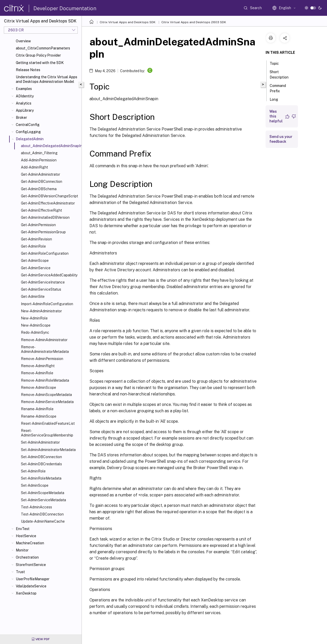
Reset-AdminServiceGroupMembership (47, 433)
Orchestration (27, 557)
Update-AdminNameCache (43, 521)
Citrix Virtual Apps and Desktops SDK (128, 22)
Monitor (22, 550)
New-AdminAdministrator (41, 311)
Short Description (282, 75)
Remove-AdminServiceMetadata (47, 402)
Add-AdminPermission (39, 160)
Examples (24, 89)
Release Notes (28, 70)
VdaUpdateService (31, 586)
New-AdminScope (36, 325)
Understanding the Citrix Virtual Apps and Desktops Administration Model (47, 79)
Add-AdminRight (34, 167)
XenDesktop (26, 593)
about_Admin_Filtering (39, 153)
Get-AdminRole (33, 246)
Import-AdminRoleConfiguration (47, 304)
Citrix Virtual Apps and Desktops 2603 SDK (194, 22)
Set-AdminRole (33, 471)
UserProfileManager (33, 579)
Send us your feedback (281, 139)
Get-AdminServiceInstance (43, 282)
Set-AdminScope (35, 485)
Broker (21, 118)
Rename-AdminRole (37, 409)
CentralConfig (28, 125)
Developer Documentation (65, 8)
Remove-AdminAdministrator (44, 340)
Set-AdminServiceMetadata (43, 500)
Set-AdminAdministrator (40, 442)
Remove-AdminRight (38, 366)
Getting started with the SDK (40, 63)
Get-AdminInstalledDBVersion (45, 217)
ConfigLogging (28, 132)
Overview (23, 41)
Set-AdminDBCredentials (41, 464)
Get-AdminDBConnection (42, 182)
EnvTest (23, 529)
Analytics (24, 103)
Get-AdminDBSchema (39, 189)
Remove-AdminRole (37, 373)
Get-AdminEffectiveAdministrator (48, 203)
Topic (277, 63)
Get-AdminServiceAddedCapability (49, 275)
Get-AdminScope (35, 261)
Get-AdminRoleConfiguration (45, 253)
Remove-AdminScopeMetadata (46, 395)
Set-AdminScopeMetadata (43, 493)
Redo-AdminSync (35, 332)
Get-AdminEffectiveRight (41, 210)
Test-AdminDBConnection (42, 514)
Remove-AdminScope (38, 388)
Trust (20, 572)
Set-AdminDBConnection (41, 457)
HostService (26, 536)
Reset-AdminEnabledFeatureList (48, 423)
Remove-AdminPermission (42, 359)
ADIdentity (25, 96)
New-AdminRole (34, 318)
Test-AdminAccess (36, 507)
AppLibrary (25, 110)
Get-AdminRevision (36, 239)
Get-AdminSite (33, 297)
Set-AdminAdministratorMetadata (48, 450)
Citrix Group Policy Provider (38, 55)
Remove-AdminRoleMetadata (45, 380)
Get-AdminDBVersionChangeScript (49, 196)
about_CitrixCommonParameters (43, 48)
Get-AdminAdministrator (41, 174)
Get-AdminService (36, 268)
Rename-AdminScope (39, 416)
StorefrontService (31, 565)
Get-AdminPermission (38, 225)
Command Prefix (278, 88)
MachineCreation (30, 543)
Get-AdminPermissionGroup (43, 232)
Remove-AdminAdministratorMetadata (45, 349)
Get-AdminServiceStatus (41, 289)
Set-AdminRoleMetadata (41, 478)
